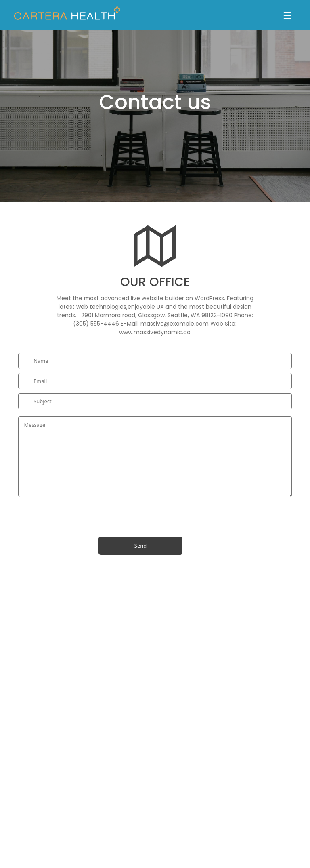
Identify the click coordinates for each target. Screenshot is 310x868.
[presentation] (80, 513)
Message (155, 457)
